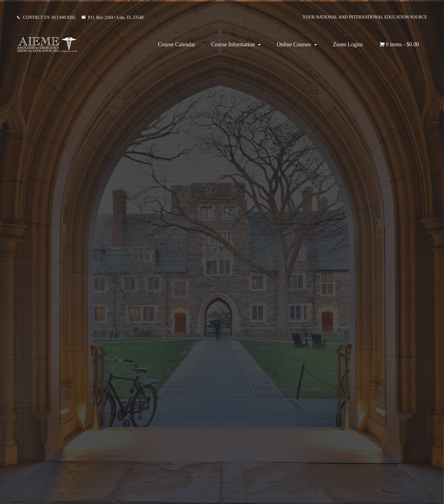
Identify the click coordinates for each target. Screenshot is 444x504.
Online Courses (294, 44)
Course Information (233, 44)
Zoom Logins (348, 44)
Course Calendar (177, 44)
